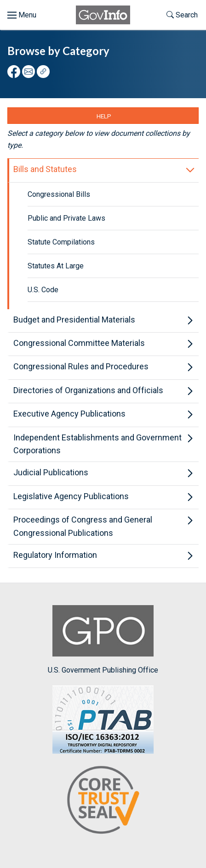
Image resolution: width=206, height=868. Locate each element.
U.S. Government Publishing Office (103, 640)
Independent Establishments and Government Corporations (97, 444)
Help (104, 116)
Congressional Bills (59, 194)
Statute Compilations (61, 242)
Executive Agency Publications (69, 414)
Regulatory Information (55, 555)
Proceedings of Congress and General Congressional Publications (83, 526)
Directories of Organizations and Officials (88, 390)
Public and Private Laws (66, 218)
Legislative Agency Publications (71, 496)
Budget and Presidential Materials (74, 320)
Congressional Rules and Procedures (81, 366)
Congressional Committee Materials (79, 343)
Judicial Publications (51, 472)
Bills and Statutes (45, 169)
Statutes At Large (56, 266)
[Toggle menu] (22, 15)
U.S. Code (43, 290)
